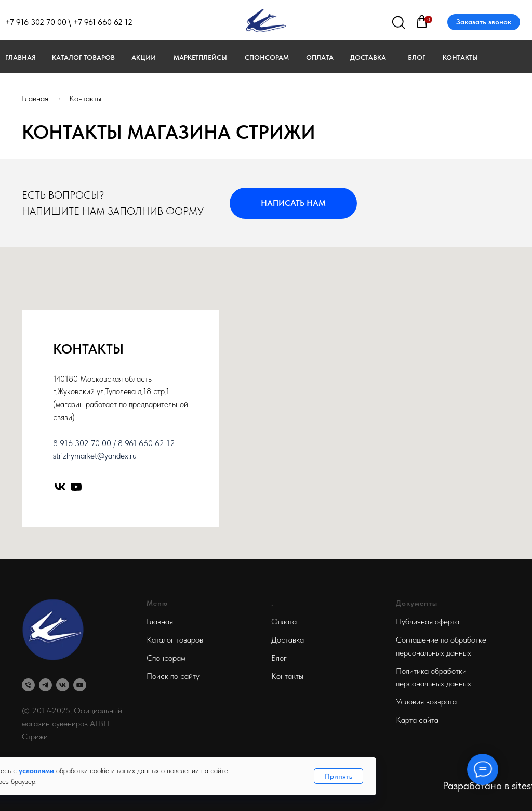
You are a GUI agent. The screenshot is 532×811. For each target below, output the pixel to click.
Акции (144, 57)
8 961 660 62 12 (147, 443)
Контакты (460, 57)
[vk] (60, 487)
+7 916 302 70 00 (36, 22)
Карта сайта (417, 720)
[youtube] (76, 487)
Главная (21, 57)
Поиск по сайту (173, 676)
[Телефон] (28, 685)
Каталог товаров (83, 57)
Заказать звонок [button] (484, 22)
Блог (417, 57)
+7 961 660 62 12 (103, 22)
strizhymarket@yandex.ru (95, 456)
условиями (36, 770)
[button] (293, 203)
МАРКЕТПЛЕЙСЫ (200, 57)
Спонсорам (267, 57)
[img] (398, 22)
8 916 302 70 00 (82, 443)
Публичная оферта (428, 622)
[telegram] (45, 685)
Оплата (320, 57)
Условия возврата (426, 702)
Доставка (368, 57)
